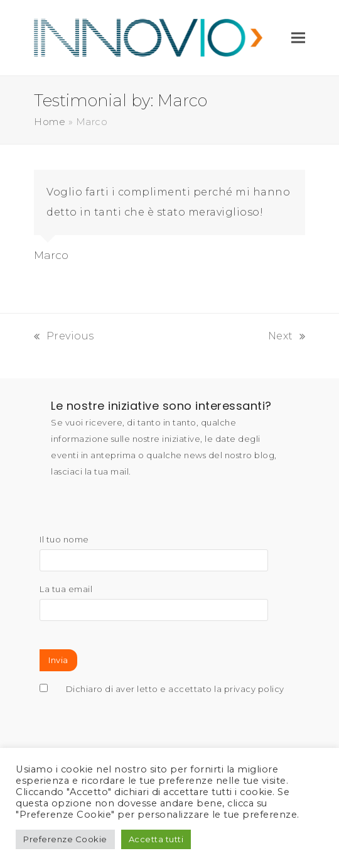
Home (50, 122)
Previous (64, 336)
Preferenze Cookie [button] (65, 839)
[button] (298, 37)
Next (287, 336)
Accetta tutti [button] (156, 839)
